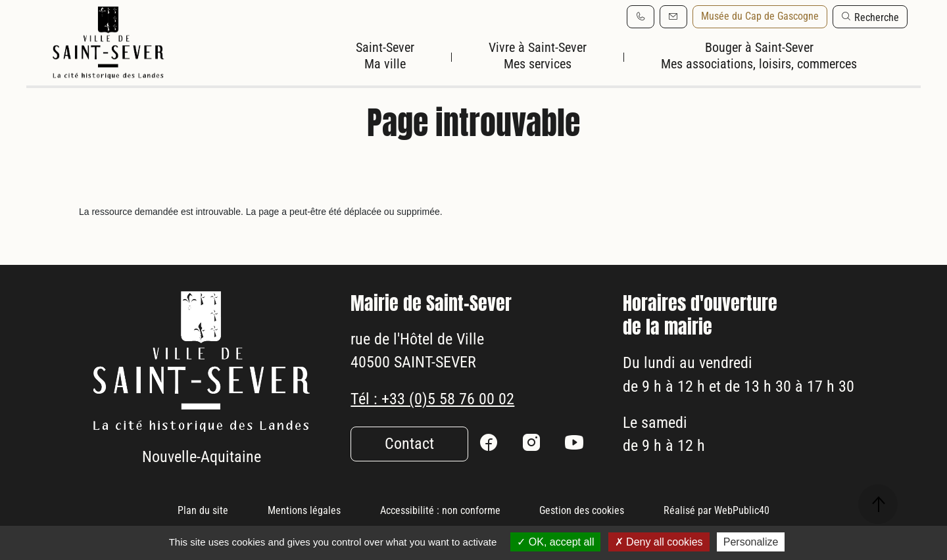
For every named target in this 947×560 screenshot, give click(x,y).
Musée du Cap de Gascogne (760, 16)
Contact (409, 478)
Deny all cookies (659, 542)
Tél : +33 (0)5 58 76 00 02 (432, 433)
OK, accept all (555, 542)
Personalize (751, 542)
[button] (870, 17)
